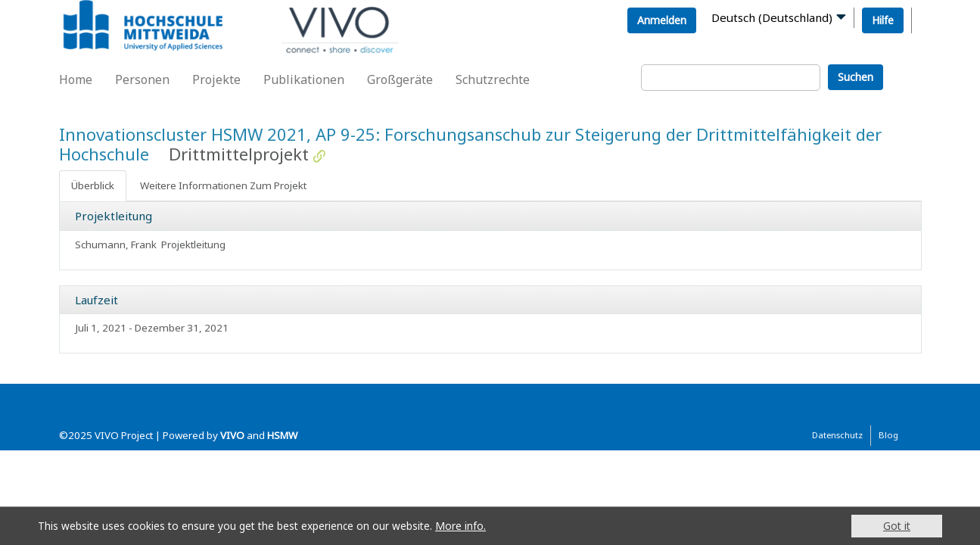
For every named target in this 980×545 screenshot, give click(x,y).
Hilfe (883, 20)
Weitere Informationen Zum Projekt (223, 185)
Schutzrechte (493, 79)
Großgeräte (400, 79)
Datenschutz (837, 435)
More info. (460, 526)
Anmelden (662, 20)
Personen (142, 79)
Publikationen (304, 79)
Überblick (93, 185)
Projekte (216, 79)
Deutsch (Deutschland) (772, 17)
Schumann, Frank (116, 244)
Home (76, 79)
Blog (888, 435)
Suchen (856, 77)
